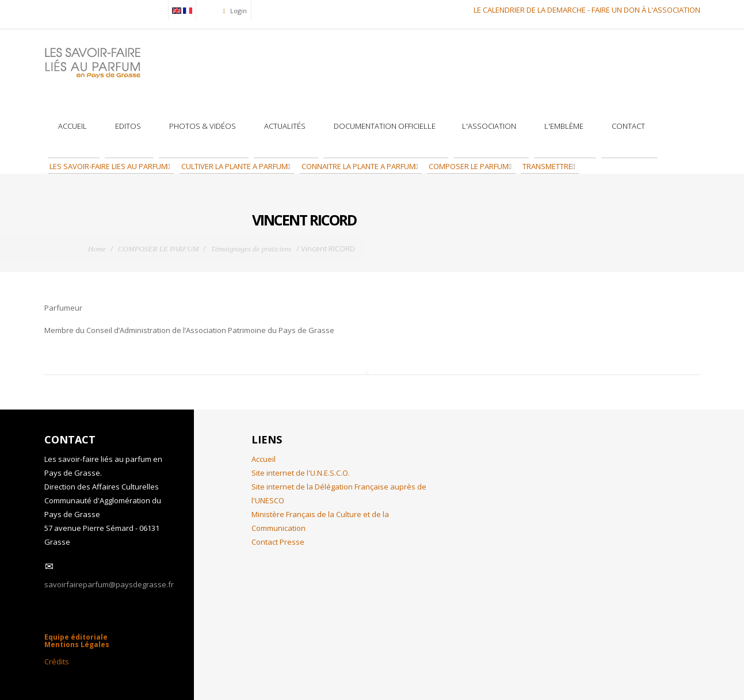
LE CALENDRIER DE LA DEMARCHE (530, 10)
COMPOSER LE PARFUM (468, 166)
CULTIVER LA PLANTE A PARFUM (234, 166)
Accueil (72, 126)
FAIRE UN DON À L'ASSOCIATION (646, 10)
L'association (489, 126)
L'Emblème (563, 126)
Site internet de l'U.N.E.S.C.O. (301, 473)
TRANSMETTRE (547, 166)
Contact (627, 126)
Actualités (284, 126)
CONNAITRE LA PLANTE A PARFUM (358, 166)
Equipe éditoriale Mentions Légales (77, 641)
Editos (127, 126)
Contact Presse (278, 542)
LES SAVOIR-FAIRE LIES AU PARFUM (108, 166)
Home (97, 249)
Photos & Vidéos (202, 126)
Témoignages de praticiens (251, 249)
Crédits (57, 661)
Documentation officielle (384, 126)
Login (238, 11)
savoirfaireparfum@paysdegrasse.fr (109, 584)
